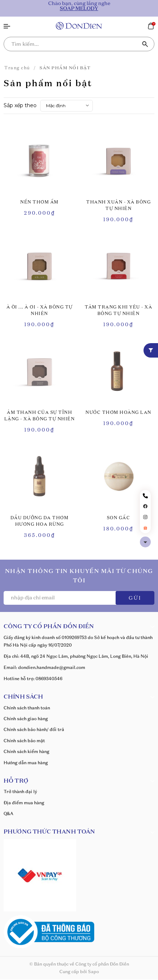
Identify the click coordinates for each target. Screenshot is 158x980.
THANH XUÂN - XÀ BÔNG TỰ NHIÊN (118, 206)
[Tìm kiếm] (145, 44)
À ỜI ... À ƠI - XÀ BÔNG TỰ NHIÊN (40, 311)
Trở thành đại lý (20, 791)
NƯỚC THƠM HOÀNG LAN (118, 413)
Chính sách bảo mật (24, 741)
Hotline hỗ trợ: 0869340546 (33, 679)
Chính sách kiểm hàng (26, 751)
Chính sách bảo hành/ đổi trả (34, 729)
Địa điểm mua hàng (24, 803)
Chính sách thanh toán (27, 708)
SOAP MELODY (79, 9)
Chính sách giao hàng (26, 719)
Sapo (93, 972)
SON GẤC (119, 518)
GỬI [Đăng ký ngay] (135, 598)
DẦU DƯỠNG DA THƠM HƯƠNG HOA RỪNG (40, 521)
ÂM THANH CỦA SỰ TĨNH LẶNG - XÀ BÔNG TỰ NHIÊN (40, 416)
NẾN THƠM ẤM (39, 202)
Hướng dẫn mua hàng (26, 763)
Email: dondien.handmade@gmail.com (44, 667)
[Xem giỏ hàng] (151, 25)
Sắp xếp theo (20, 105)
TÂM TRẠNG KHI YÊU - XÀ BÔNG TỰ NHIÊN (118, 311)
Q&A (9, 813)
